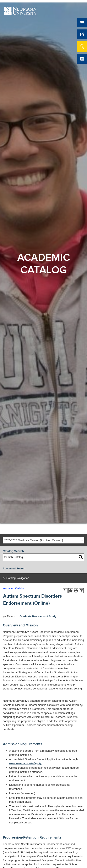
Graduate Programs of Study (38, 616)
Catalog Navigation (18, 578)
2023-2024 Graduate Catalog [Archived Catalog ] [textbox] (34, 540)
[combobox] (43, 540)
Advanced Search (14, 568)
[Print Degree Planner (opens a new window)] (65, 591)
